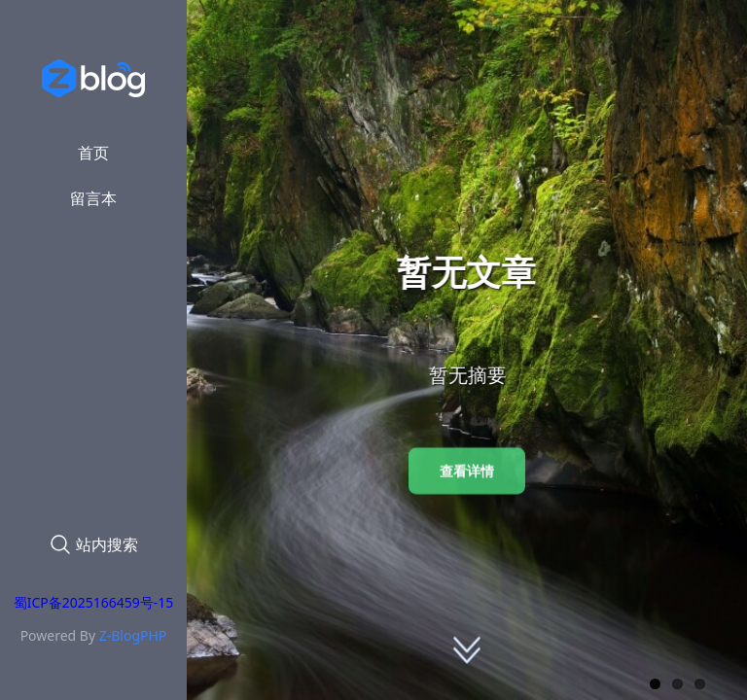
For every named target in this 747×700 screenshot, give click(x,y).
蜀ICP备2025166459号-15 (94, 602)
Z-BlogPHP (133, 635)
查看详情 (467, 471)
